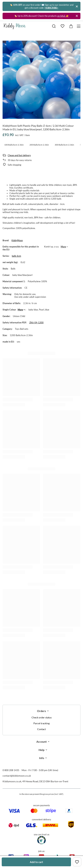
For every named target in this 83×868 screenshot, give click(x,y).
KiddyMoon (17, 240)
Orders (41, 711)
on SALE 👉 (63, 16)
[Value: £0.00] (71, 26)
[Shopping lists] (62, 26)
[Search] (54, 26)
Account (41, 742)
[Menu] (79, 26)
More (63, 247)
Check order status (42, 718)
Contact (41, 729)
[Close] (77, 6)
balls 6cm (16, 256)
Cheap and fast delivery (19, 155)
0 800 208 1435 (11, 770)
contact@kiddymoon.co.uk (17, 776)
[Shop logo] (15, 26)
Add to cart (36, 862)
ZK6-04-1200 (36, 323)
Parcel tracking (41, 723)
